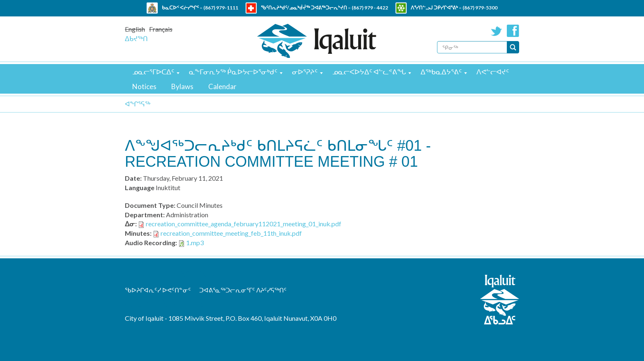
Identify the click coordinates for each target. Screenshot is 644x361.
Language (140, 187)
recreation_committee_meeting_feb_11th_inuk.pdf (231, 233)
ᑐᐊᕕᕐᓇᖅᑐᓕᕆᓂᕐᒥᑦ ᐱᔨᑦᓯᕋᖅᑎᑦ (243, 290)
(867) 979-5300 (480, 8)
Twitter (497, 31)
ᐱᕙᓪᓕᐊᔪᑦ (493, 72)
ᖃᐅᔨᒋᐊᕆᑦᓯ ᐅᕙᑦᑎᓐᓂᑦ (158, 290)
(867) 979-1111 (221, 8)
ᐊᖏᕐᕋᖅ (138, 104)
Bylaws (182, 86)
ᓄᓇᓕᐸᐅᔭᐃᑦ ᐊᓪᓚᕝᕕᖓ (369, 72)
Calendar (222, 86)
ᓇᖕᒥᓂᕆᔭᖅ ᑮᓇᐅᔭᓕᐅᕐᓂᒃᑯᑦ (233, 72)
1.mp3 (195, 243)
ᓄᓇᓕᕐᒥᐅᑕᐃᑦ (153, 72)
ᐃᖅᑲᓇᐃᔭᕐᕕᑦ (441, 72)
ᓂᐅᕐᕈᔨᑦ (305, 72)
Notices (144, 86)
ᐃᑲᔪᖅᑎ (136, 38)
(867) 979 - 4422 (370, 8)
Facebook (513, 31)
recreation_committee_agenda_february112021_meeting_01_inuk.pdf (244, 224)
